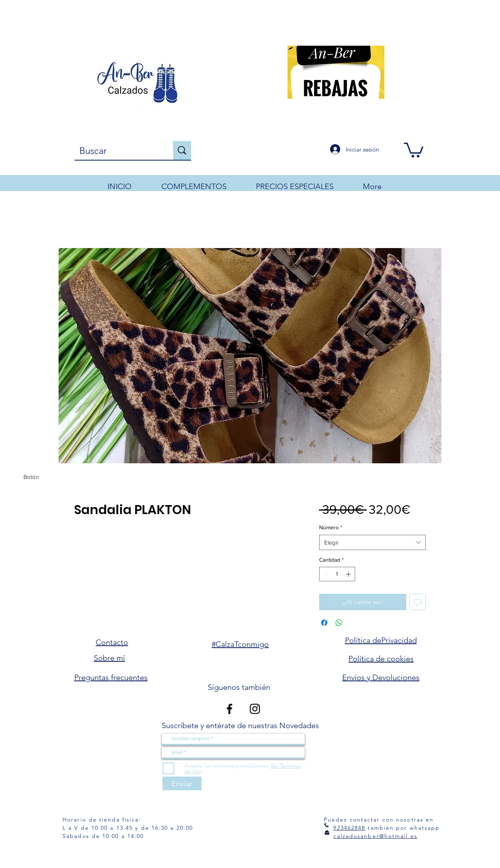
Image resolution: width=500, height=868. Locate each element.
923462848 (349, 828)
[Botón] (31, 477)
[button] (414, 149)
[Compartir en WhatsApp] (339, 623)
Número (331, 527)
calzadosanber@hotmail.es (375, 836)
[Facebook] (229, 709)
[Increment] (349, 574)
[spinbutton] (337, 574)
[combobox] (372, 542)
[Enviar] (182, 783)
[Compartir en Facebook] (324, 623)
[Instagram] (255, 709)
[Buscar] (118, 151)
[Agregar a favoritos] (418, 602)
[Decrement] (325, 574)
